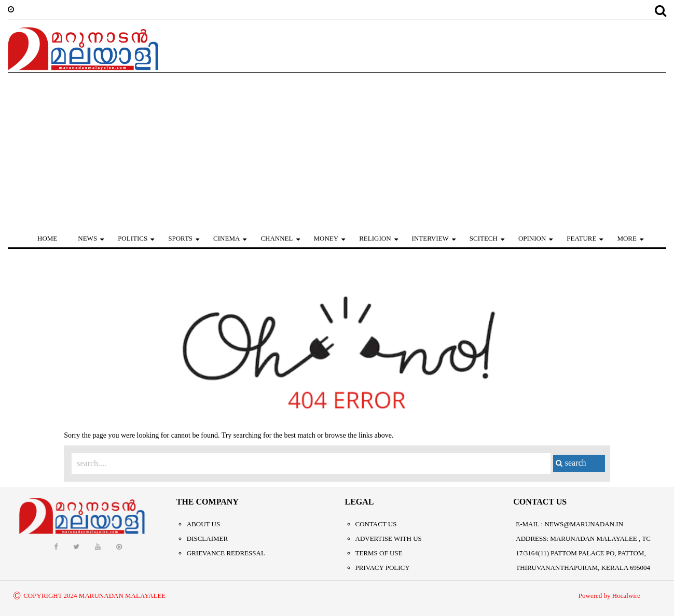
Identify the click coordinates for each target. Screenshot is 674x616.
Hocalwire (626, 596)
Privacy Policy (383, 568)
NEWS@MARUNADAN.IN (584, 524)
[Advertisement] (337, 150)
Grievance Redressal (226, 553)
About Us (203, 524)
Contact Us (376, 524)
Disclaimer (207, 538)
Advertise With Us (389, 538)
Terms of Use (379, 553)
